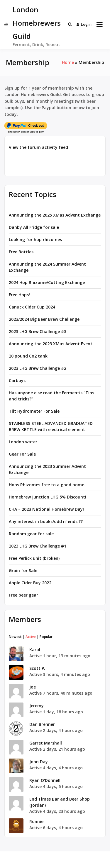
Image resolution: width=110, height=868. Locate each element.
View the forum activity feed (38, 147)
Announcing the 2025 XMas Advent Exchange (55, 215)
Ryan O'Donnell (45, 780)
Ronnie (36, 821)
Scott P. (37, 668)
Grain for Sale (23, 570)
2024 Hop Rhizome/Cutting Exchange (47, 282)
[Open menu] (100, 25)
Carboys (17, 380)
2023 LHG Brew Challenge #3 (38, 331)
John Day (39, 762)
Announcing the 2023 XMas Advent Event (51, 344)
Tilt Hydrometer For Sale (34, 411)
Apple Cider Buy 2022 (30, 583)
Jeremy (37, 706)
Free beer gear (23, 595)
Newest (15, 637)
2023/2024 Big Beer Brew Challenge (44, 319)
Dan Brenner (42, 724)
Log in (84, 24)
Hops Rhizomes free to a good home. (47, 485)
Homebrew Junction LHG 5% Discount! (48, 497)
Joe (33, 687)
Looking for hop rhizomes (35, 239)
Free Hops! (19, 295)
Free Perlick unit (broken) (34, 558)
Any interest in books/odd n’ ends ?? (46, 521)
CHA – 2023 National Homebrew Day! (46, 509)
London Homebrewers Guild (37, 23)
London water (23, 442)
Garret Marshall (46, 743)
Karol (35, 650)
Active (31, 637)
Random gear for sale (31, 534)
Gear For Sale (22, 454)
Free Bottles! (22, 252)
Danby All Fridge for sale (34, 227)
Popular (46, 637)
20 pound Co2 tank (28, 356)
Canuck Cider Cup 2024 (32, 307)
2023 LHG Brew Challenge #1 (38, 546)
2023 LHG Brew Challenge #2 (38, 368)
